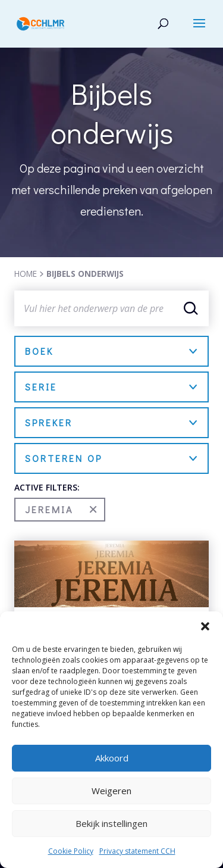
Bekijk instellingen (111, 823)
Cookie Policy (71, 851)
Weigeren (111, 791)
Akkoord (112, 758)
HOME (26, 274)
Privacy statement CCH (137, 851)
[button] (205, 626)
